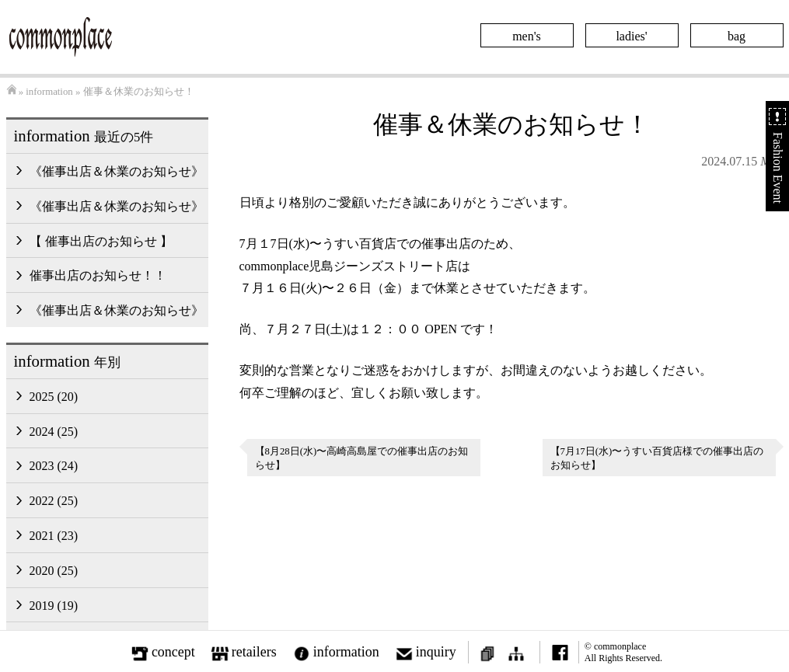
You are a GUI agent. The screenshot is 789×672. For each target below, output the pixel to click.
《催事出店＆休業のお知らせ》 (117, 171)
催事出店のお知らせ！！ (98, 275)
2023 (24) (54, 466)
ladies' (631, 36)
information (49, 92)
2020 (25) (54, 571)
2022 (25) (54, 501)
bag (737, 36)
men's (527, 36)
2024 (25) (54, 432)
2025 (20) (54, 397)
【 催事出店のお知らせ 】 (101, 241)
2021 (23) (54, 536)
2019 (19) (54, 606)
